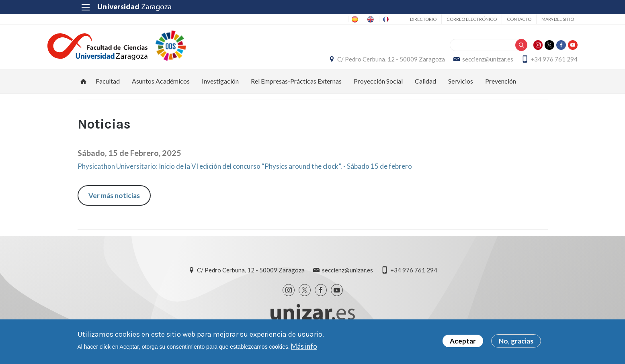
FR (357, 19)
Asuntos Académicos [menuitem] (161, 89)
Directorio (392, 19)
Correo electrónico (440, 19)
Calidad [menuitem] (425, 89)
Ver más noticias (114, 203)
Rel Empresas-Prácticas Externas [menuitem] (296, 89)
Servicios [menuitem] (461, 89)
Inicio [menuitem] (84, 89)
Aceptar (463, 341)
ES (314, 19)
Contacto (488, 19)
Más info (304, 346)
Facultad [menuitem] (108, 89)
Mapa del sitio (526, 19)
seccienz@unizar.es (458, 63)
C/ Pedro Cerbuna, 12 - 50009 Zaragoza (361, 63)
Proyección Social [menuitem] (378, 89)
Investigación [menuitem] (220, 89)
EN (336, 19)
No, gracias (516, 341)
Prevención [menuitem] (501, 89)
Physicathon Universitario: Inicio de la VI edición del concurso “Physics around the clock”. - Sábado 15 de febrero (245, 175)
